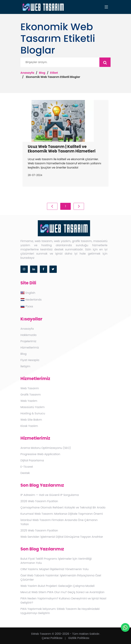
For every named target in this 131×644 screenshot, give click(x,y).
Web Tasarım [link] (30, 388)
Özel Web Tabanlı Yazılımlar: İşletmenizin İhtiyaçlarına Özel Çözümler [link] (61, 578)
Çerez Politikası (52, 638)
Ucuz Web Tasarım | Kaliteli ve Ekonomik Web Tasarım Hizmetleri (62, 149)
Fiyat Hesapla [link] (30, 360)
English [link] (28, 293)
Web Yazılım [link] (29, 401)
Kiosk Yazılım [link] (29, 426)
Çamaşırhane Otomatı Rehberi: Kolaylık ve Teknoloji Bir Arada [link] (63, 507)
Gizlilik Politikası (79, 638)
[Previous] (52, 206)
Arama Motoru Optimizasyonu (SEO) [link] (46, 448)
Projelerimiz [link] (28, 341)
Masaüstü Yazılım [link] (32, 407)
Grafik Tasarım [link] (31, 395)
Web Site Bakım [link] (31, 420)
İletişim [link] (25, 366)
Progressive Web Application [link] (40, 454)
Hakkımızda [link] (28, 335)
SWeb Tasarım (41, 634)
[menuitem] (65, 293)
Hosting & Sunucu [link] (33, 413)
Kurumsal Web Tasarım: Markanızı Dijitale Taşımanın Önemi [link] (62, 514)
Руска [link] (27, 306)
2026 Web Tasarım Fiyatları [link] (39, 501)
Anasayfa (27, 73)
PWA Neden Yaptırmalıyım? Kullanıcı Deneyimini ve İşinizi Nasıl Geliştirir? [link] (63, 601)
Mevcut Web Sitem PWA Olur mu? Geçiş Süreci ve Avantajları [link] (62, 592)
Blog (42, 73)
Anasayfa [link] (27, 329)
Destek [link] (25, 473)
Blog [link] (23, 354)
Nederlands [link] (31, 300)
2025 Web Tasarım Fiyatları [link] (39, 530)
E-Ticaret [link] (27, 467)
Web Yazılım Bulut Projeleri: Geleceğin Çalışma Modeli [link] (57, 586)
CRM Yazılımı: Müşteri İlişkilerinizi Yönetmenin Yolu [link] (54, 569)
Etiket (54, 73)
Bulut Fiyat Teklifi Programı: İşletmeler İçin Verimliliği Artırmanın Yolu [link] (56, 561)
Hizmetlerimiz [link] (30, 348)
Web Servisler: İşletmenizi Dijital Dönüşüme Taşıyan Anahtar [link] (62, 537)
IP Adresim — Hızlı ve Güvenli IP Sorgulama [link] (50, 495)
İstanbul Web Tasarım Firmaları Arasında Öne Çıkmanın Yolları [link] (59, 522)
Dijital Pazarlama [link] (32, 460)
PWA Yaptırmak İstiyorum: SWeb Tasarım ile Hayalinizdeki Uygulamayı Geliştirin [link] (60, 611)
